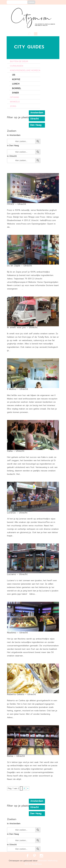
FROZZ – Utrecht (17, 204)
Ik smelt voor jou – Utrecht (22, 327)
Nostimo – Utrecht (17, 633)
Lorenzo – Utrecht (17, 513)
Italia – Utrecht (16, 451)
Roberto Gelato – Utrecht (21, 694)
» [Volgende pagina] (28, 788)
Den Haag (36, 125)
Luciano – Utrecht (17, 574)
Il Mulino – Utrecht (18, 389)
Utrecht (34, 119)
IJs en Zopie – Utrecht (20, 266)
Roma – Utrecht (16, 756)
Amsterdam (37, 113)
